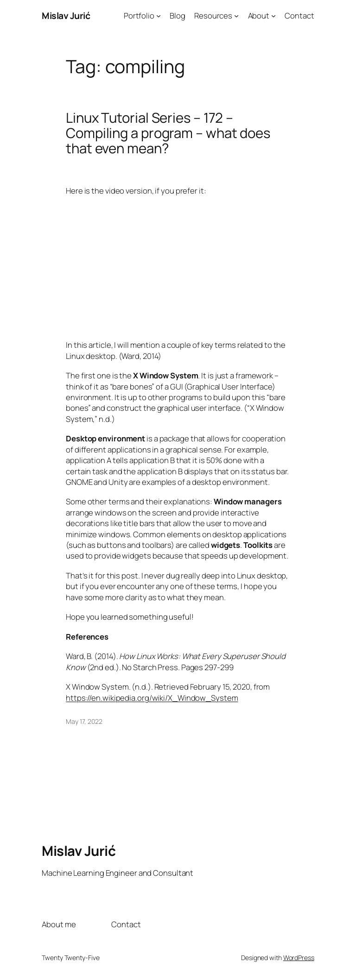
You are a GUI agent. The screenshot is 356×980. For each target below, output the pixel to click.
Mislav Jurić (66, 16)
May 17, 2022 (84, 721)
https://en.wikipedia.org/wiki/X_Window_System (152, 698)
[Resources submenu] (236, 16)
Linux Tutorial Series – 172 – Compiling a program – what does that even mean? (168, 133)
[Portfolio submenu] (159, 16)
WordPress (299, 958)
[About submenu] (273, 16)
